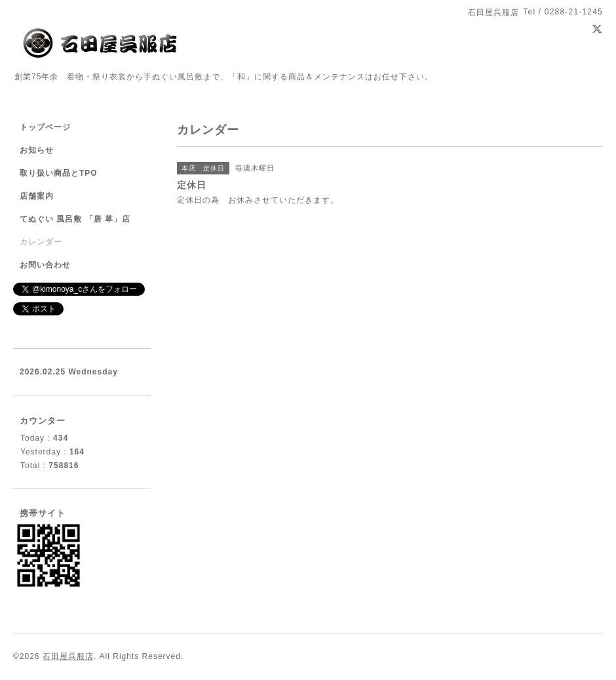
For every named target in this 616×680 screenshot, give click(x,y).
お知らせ (37, 150)
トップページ (45, 127)
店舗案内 (37, 196)
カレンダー (41, 242)
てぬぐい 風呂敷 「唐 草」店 (75, 219)
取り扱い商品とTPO (59, 173)
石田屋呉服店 (68, 656)
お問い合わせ (45, 265)
